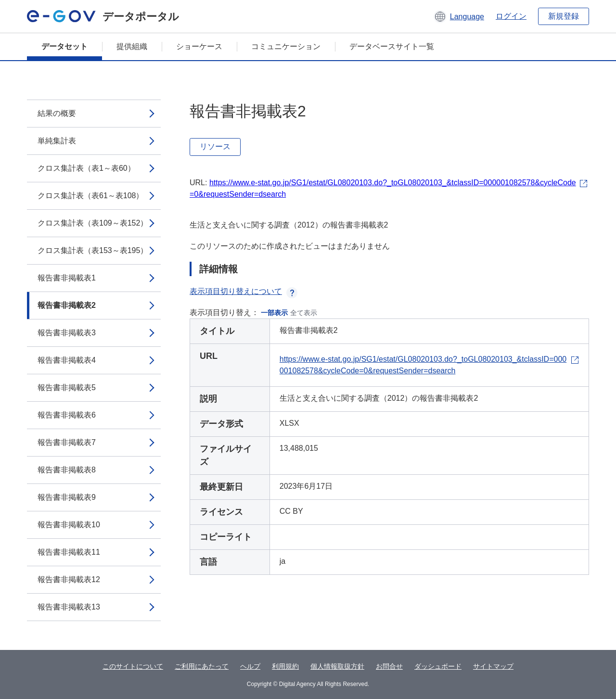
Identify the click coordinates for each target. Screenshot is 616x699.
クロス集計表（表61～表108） (91, 196)
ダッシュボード (438, 666)
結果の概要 (57, 113)
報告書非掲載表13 (69, 607)
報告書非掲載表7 (67, 442)
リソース (215, 146)
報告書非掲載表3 (67, 333)
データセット (64, 46)
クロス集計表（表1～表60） (86, 168)
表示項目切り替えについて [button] (244, 291)
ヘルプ (250, 666)
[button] (459, 16)
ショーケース (199, 46)
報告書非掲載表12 (69, 579)
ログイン (511, 16)
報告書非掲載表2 (67, 305)
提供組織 (132, 46)
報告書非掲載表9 (67, 497)
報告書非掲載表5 (67, 388)
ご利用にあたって (202, 666)
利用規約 (285, 666)
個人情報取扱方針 (337, 666)
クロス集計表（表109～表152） (93, 223)
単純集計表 (57, 141)
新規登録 (564, 16)
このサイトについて (133, 666)
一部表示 (274, 313)
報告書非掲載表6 (67, 415)
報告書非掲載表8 (67, 470)
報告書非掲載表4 (67, 360)
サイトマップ (493, 666)
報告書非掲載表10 (69, 525)
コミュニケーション (286, 46)
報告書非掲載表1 (67, 278)
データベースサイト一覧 (392, 46)
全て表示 (304, 313)
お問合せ (389, 666)
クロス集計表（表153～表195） (93, 250)
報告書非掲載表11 (69, 552)
